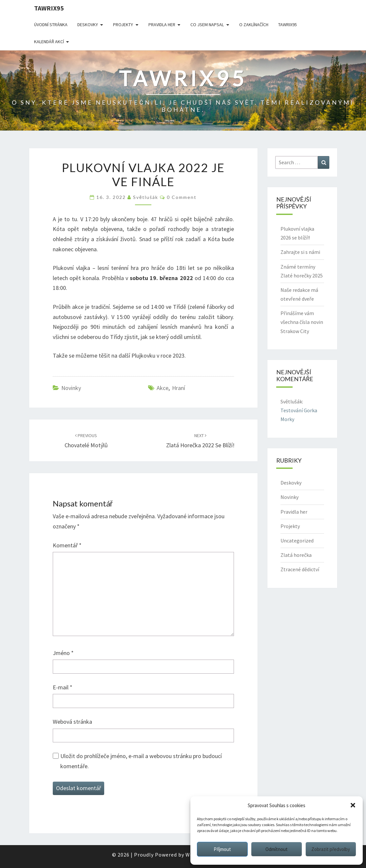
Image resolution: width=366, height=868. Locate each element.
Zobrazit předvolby (331, 849)
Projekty (123, 25)
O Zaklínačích (254, 25)
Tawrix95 (49, 8)
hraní (179, 388)
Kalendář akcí (49, 42)
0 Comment (182, 197)
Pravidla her (162, 25)
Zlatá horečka (296, 555)
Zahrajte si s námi (300, 252)
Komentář (67, 545)
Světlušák (146, 197)
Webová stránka (72, 722)
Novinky (71, 388)
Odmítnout (277, 849)
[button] (353, 805)
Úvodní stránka (51, 25)
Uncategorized (297, 540)
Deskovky (88, 25)
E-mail (63, 687)
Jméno (63, 653)
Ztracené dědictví (300, 569)
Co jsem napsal (207, 25)
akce (163, 388)
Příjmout (222, 849)
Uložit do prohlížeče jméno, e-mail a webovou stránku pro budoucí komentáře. (141, 761)
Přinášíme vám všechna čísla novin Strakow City (302, 322)
